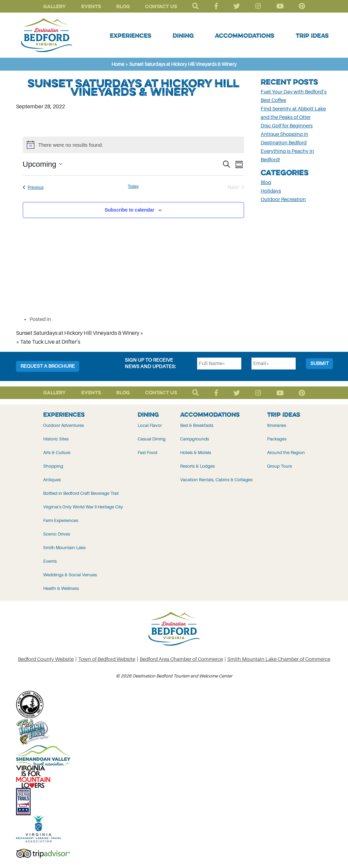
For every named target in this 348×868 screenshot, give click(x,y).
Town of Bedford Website (107, 659)
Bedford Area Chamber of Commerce (181, 659)
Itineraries (277, 425)
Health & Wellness (61, 588)
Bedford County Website (46, 659)
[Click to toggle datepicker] (42, 164)
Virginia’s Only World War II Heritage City (83, 507)
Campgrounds (195, 439)
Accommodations (245, 35)
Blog (123, 6)
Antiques (52, 480)
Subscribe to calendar (129, 210)
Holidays (271, 191)
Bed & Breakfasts (197, 425)
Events (91, 6)
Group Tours (280, 466)
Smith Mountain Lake (64, 548)
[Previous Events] (33, 187)
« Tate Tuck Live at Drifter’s (48, 342)
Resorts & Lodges (197, 466)
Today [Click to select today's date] (133, 186)
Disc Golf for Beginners (287, 126)
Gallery (55, 6)
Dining (183, 35)
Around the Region (286, 453)
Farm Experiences (61, 520)
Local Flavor (150, 425)
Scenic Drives (57, 534)
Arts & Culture (57, 453)
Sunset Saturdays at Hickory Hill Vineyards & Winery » (80, 333)
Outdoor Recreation (283, 200)
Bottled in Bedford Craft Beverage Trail (81, 493)
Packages (277, 439)
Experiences (130, 35)
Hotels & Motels (196, 453)
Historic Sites (56, 439)
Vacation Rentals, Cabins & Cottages (216, 480)
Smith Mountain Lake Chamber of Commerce (279, 659)
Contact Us (161, 6)
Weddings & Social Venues (70, 575)
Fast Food (147, 453)
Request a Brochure (48, 366)
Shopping (53, 466)
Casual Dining (152, 439)
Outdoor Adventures (64, 425)
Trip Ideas (312, 35)
